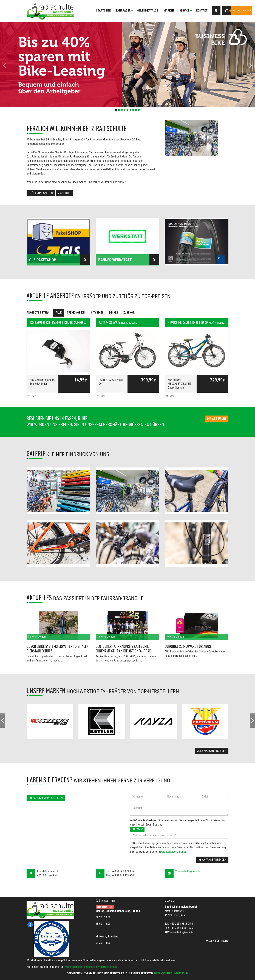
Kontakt (202, 11)
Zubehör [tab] (129, 313)
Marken (169, 11)
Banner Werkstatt (129, 260)
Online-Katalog (148, 11)
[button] (19, 65)
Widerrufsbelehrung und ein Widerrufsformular (92, 967)
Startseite (103, 11)
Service (186, 11)
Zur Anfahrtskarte (217, 941)
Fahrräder (125, 11)
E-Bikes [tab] (113, 313)
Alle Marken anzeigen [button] (212, 751)
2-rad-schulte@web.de (188, 871)
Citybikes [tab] (97, 313)
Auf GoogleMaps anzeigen (46, 798)
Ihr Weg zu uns (217, 419)
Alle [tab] (59, 313)
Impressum (181, 973)
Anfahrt (64, 193)
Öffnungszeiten (41, 193)
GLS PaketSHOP (60, 260)
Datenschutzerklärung (173, 852)
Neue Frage (137, 829)
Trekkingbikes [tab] (76, 313)
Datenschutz (163, 973)
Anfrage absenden (212, 860)
